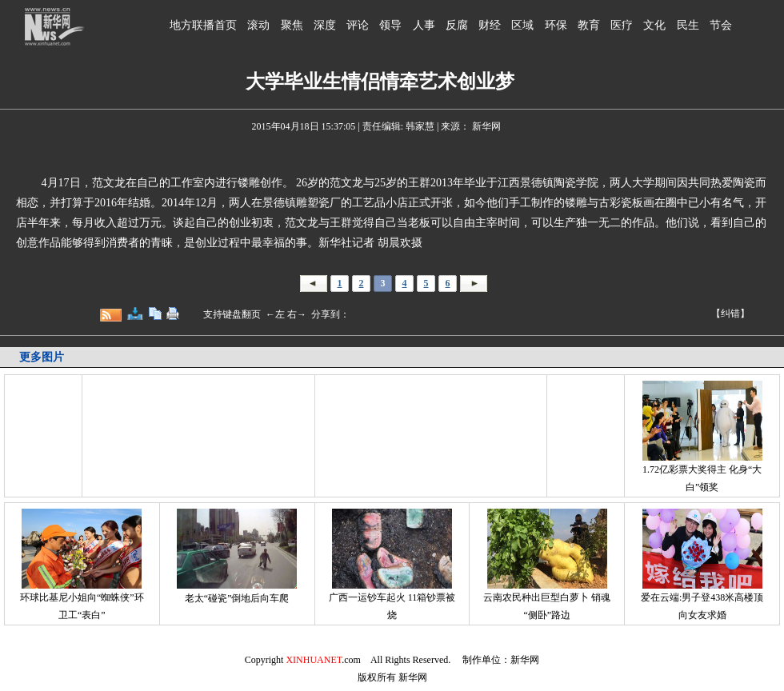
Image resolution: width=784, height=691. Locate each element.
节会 (721, 25)
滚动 (258, 25)
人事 (424, 25)
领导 (390, 25)
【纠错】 (730, 314)
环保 (556, 25)
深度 (325, 25)
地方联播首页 (203, 25)
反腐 (457, 25)
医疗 (622, 25)
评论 (358, 25)
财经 (490, 25)
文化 (654, 25)
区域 (522, 25)
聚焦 (292, 25)
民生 (688, 25)
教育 (589, 25)
